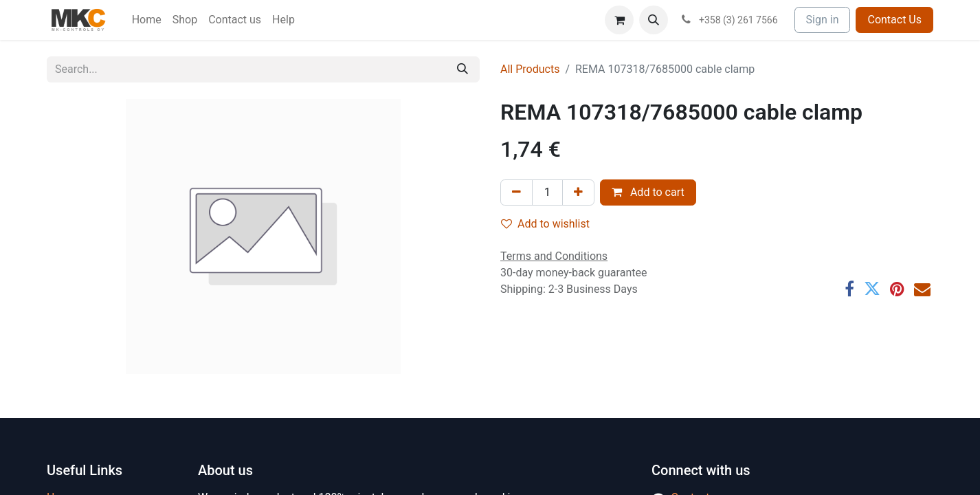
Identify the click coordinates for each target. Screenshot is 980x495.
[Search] (463, 69)
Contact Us (894, 20)
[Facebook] (849, 289)
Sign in (823, 20)
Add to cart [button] (648, 192)
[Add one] (578, 192)
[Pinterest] (897, 289)
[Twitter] (872, 289)
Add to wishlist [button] (545, 224)
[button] (654, 20)
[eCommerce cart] (619, 20)
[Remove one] (516, 192)
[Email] (922, 289)
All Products (530, 69)
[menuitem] (147, 20)
